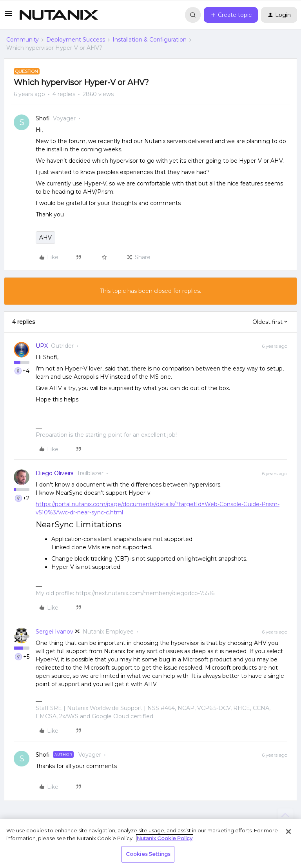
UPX (42, 346)
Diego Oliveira (55, 473)
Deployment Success (76, 40)
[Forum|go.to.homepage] (59, 15)
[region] (150, 843)
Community (23, 40)
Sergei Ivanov (54, 632)
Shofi (43, 118)
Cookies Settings (148, 854)
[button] (9, 16)
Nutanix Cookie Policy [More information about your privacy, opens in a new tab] (165, 838)
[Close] (288, 832)
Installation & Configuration (150, 40)
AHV (45, 238)
